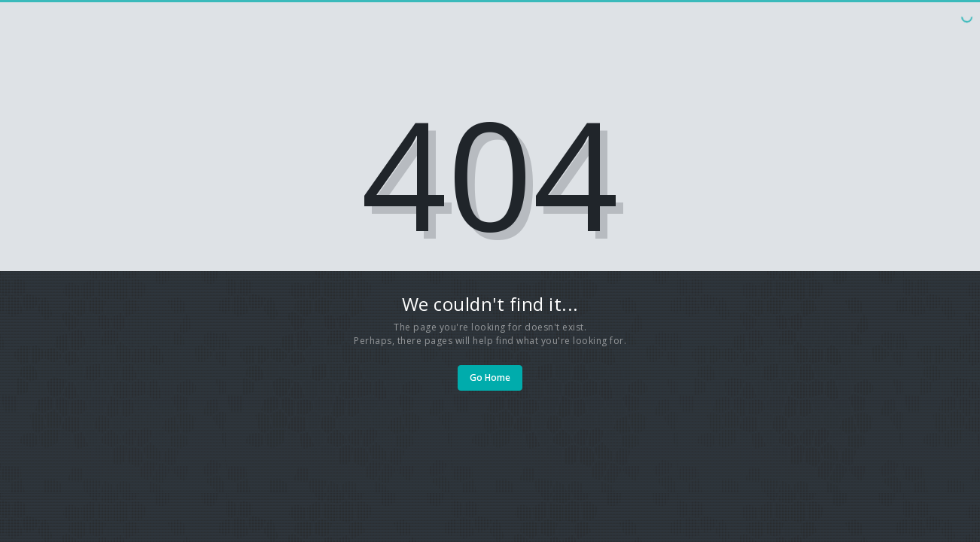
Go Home (490, 378)
